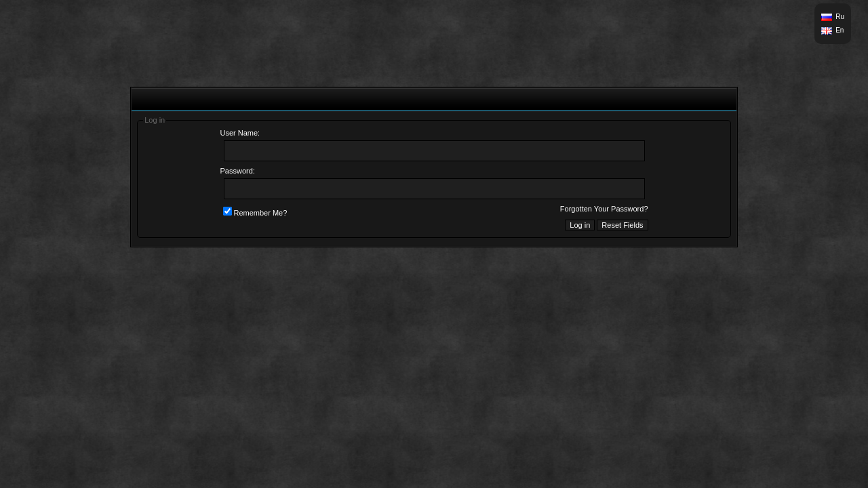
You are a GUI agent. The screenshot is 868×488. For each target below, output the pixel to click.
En (840, 30)
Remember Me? (255, 213)
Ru (840, 17)
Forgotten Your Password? (604, 209)
